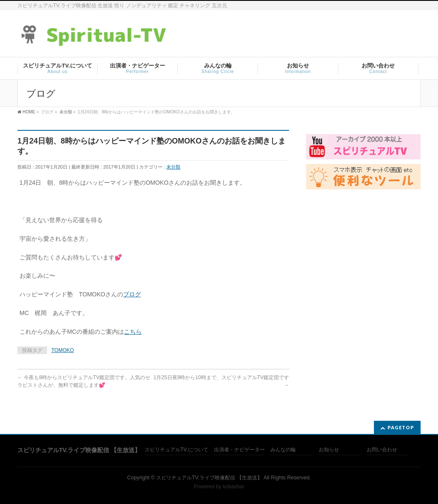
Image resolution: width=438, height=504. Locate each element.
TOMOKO (63, 350)
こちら (133, 332)
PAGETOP (401, 427)
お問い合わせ (382, 450)
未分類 (173, 167)
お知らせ (329, 450)
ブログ (132, 294)
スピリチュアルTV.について (177, 450)
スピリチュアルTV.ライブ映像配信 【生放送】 (209, 478)
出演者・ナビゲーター (239, 450)
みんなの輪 (283, 450)
